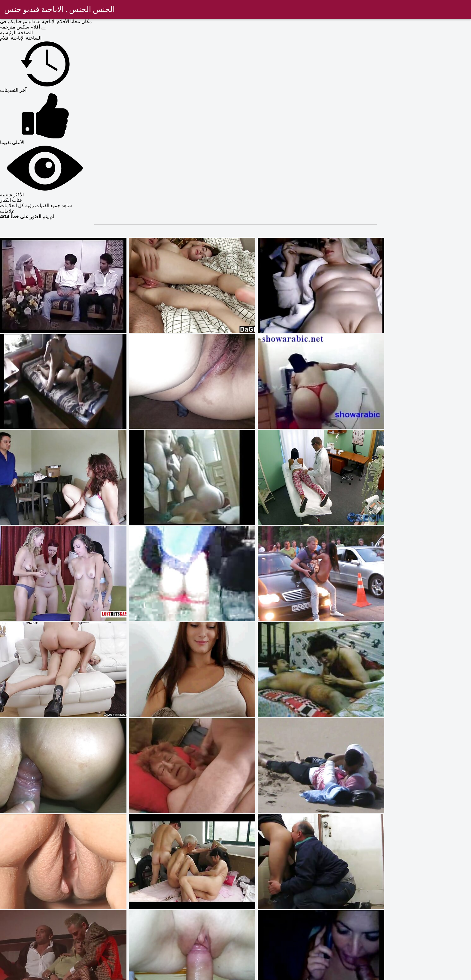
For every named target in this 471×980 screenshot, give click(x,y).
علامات (7, 212)
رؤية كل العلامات (17, 206)
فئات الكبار (11, 201)
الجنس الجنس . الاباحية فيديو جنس (60, 10)
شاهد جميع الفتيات (53, 206)
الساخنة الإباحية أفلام (21, 38)
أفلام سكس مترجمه (21, 27)
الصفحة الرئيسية (16, 33)
